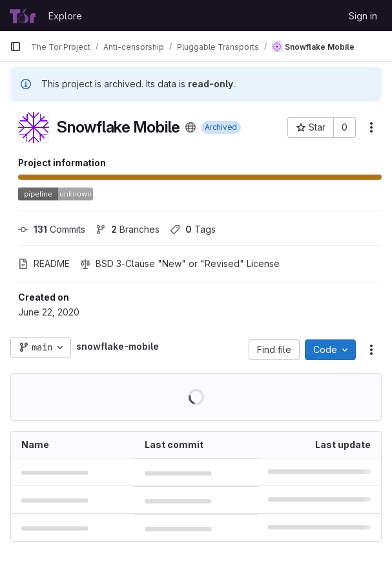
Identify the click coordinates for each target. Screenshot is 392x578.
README (44, 263)
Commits (52, 229)
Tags (193, 229)
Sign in (363, 16)
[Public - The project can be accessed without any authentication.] (191, 127)
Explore (65, 16)
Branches (128, 229)
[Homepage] (23, 16)
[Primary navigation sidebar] (15, 47)
